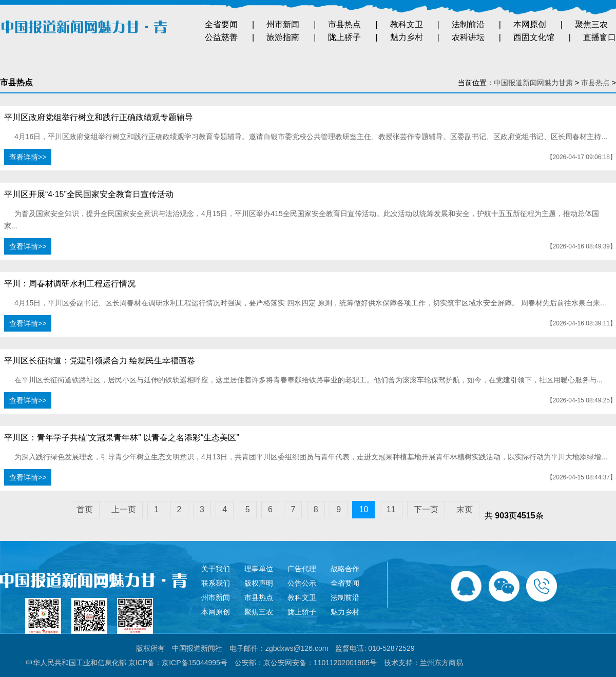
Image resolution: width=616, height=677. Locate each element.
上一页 (124, 509)
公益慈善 (221, 37)
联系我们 (216, 583)
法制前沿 (468, 24)
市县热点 (344, 24)
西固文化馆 (534, 37)
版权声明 (259, 583)
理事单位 (259, 569)
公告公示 (302, 583)
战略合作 (345, 569)
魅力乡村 (407, 37)
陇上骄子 (344, 37)
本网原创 (530, 24)
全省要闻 (221, 24)
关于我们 (216, 569)
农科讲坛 (468, 37)
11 (391, 509)
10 (363, 509)
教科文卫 (407, 24)
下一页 (426, 509)
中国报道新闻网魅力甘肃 (533, 83)
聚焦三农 (591, 24)
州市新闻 (283, 24)
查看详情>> (28, 157)
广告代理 (302, 569)
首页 (85, 509)
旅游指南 (283, 37)
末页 (465, 509)
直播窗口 (600, 37)
